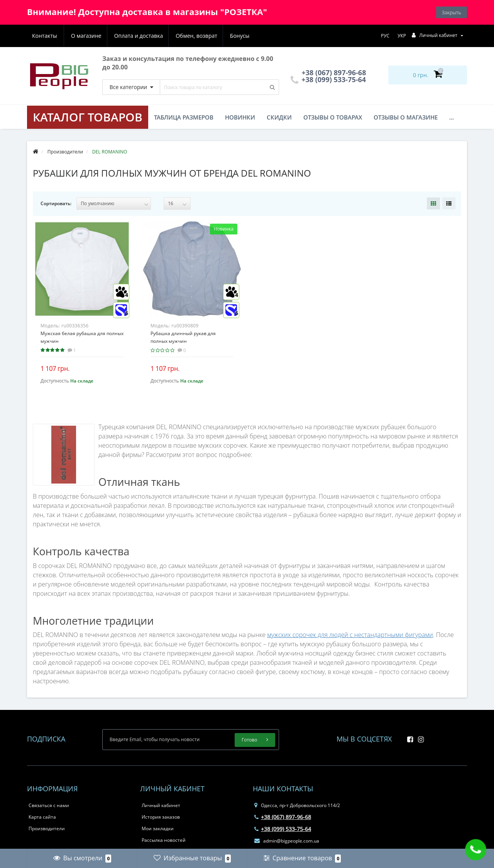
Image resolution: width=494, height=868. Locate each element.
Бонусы (204, 36)
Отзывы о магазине (406, 117)
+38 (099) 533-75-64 (328, 79)
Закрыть (452, 12)
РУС (385, 36)
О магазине (47, 36)
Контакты (241, 36)
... (452, 117)
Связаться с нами (49, 805)
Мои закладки (158, 828)
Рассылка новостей (164, 840)
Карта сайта (42, 817)
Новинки (240, 117)
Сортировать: (56, 203)
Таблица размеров (184, 117)
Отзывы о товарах (333, 117)
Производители (47, 828)
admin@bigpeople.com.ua (287, 841)
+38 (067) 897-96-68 (283, 817)
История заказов (161, 817)
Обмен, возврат (160, 36)
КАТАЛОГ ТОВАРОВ (88, 117)
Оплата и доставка (101, 36)
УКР (402, 36)
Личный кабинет (161, 805)
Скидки (279, 117)
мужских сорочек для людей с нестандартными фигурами (350, 635)
